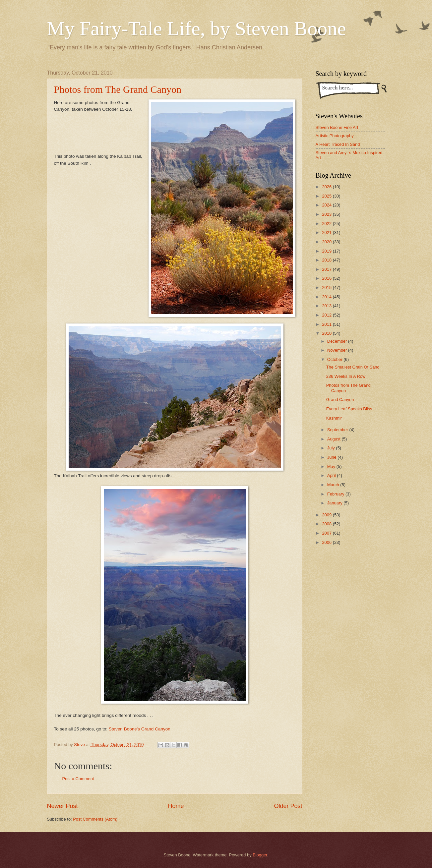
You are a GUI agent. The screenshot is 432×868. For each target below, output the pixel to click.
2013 (327, 306)
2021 (327, 232)
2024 (327, 205)
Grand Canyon (340, 400)
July (332, 448)
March (334, 485)
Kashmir (334, 418)
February (336, 494)
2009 (327, 515)
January (335, 503)
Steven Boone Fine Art (337, 127)
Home (176, 806)
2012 (327, 315)
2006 (327, 542)
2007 (327, 533)
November (338, 350)
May (332, 466)
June (333, 457)
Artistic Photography (335, 136)
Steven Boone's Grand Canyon (140, 729)
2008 (327, 524)
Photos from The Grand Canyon (118, 89)
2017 (327, 269)
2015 (327, 288)
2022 (327, 224)
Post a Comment (78, 779)
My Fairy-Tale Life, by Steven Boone (197, 29)
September (338, 430)
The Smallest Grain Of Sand (353, 367)
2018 (327, 260)
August (335, 439)
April (332, 475)
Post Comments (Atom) (95, 819)
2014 (327, 297)
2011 (327, 324)
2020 (327, 242)
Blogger (260, 855)
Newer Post (62, 806)
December (338, 341)
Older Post (288, 806)
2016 (327, 278)
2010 (327, 333)
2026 (327, 187)
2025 (327, 196)
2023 (327, 214)
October (335, 359)
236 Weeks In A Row (346, 376)
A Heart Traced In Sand (338, 144)
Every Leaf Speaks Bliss (349, 409)
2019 (327, 251)
